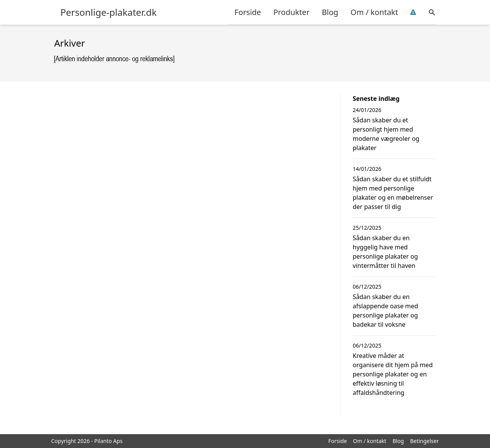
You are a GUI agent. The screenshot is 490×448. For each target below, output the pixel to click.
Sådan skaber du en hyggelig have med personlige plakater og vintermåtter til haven (385, 252)
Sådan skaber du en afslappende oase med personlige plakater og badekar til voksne (385, 311)
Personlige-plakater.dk (108, 12)
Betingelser (424, 441)
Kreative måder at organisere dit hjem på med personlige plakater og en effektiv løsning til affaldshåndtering (393, 374)
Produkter (292, 12)
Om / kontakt (374, 12)
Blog (330, 12)
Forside (248, 12)
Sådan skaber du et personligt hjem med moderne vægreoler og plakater (386, 134)
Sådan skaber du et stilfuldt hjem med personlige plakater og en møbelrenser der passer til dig (393, 193)
